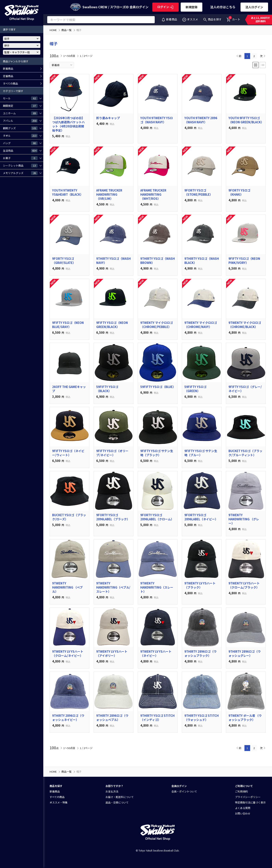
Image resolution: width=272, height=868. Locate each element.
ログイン (166, 7)
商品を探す (212, 19)
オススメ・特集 (59, 802)
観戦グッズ (20, 128)
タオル (20, 135)
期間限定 (20, 106)
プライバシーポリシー (248, 797)
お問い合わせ (243, 813)
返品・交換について (117, 802)
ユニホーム (20, 113)
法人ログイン (254, 7)
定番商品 (8, 76)
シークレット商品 (20, 165)
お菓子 (20, 158)
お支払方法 (112, 791)
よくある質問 (243, 808)
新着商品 (169, 19)
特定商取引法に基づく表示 (250, 802)
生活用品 (20, 150)
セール (20, 98)
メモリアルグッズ (20, 173)
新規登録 (192, 7)
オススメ (190, 19)
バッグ (20, 143)
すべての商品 (10, 83)
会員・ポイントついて (184, 791)
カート (233, 18)
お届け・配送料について (120, 797)
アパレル (20, 121)
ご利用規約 (241, 791)
